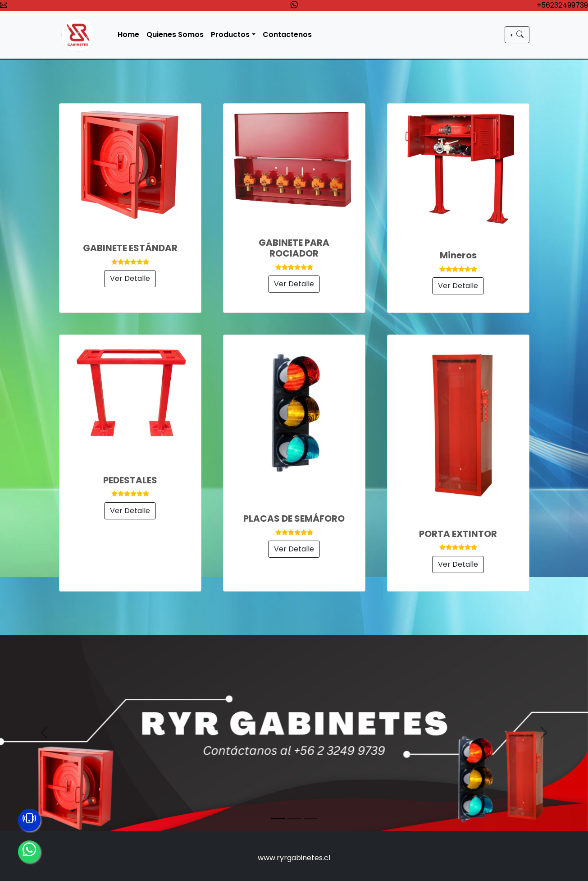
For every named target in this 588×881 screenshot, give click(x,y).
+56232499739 (562, 5)
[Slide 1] (278, 819)
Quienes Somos (176, 34)
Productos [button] (231, 34)
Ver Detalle (130, 278)
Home (129, 34)
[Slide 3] (310, 819)
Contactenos (288, 34)
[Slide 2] (294, 819)
